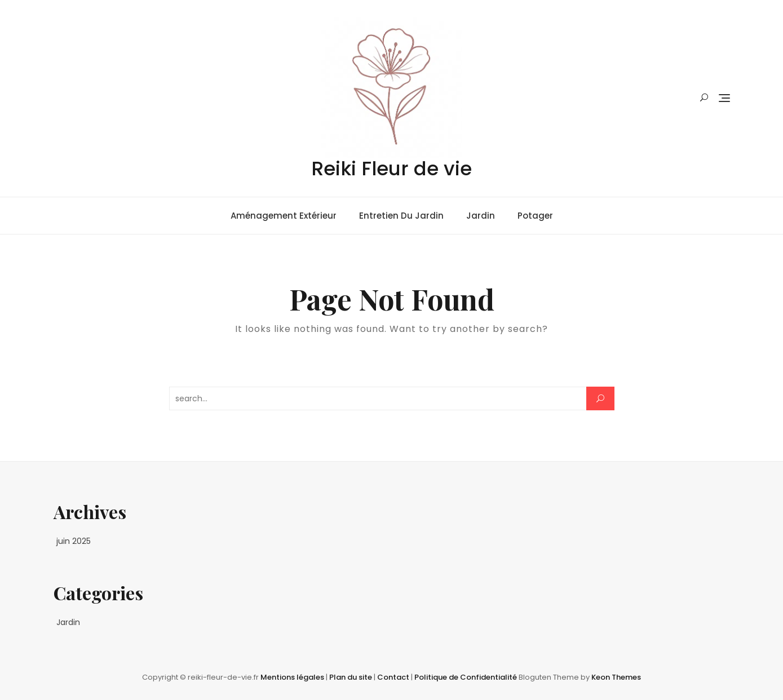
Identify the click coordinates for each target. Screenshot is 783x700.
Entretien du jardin (401, 216)
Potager (535, 216)
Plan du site (351, 677)
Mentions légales (293, 677)
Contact (394, 677)
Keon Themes (616, 677)
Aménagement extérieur (284, 216)
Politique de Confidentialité (466, 677)
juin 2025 (74, 541)
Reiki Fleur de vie (391, 169)
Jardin (481, 216)
